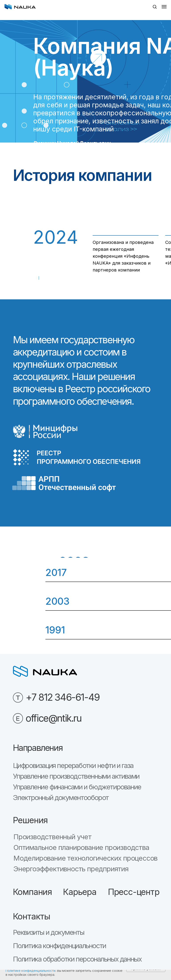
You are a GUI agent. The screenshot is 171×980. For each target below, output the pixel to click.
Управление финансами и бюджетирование (77, 787)
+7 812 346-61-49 (63, 697)
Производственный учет (52, 837)
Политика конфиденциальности (59, 946)
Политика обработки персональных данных (77, 959)
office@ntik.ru (53, 718)
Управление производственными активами (76, 776)
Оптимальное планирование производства (81, 847)
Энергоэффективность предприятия (71, 869)
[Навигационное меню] (164, 7)
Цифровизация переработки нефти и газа (73, 766)
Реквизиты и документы (49, 932)
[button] (155, 7)
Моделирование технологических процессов (85, 858)
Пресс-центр (134, 892)
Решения (30, 820)
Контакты (32, 916)
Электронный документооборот (61, 798)
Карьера (80, 892)
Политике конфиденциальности (31, 971)
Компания (32, 892)
